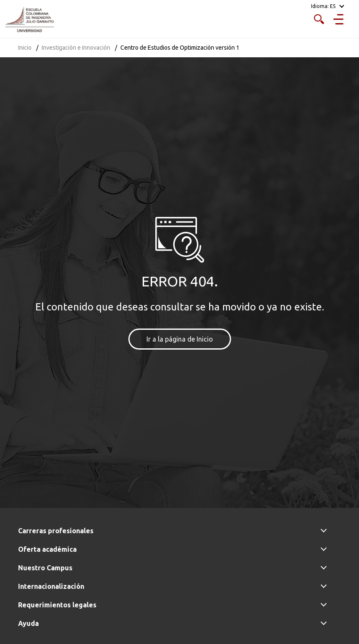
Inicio (25, 48)
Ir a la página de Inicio (180, 339)
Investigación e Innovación (76, 48)
